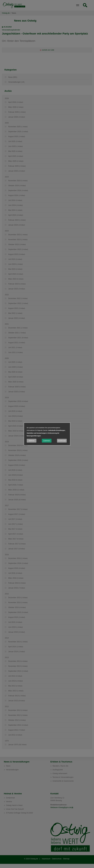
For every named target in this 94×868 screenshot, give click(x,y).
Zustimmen (47, 441)
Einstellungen (62, 441)
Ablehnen (32, 441)
